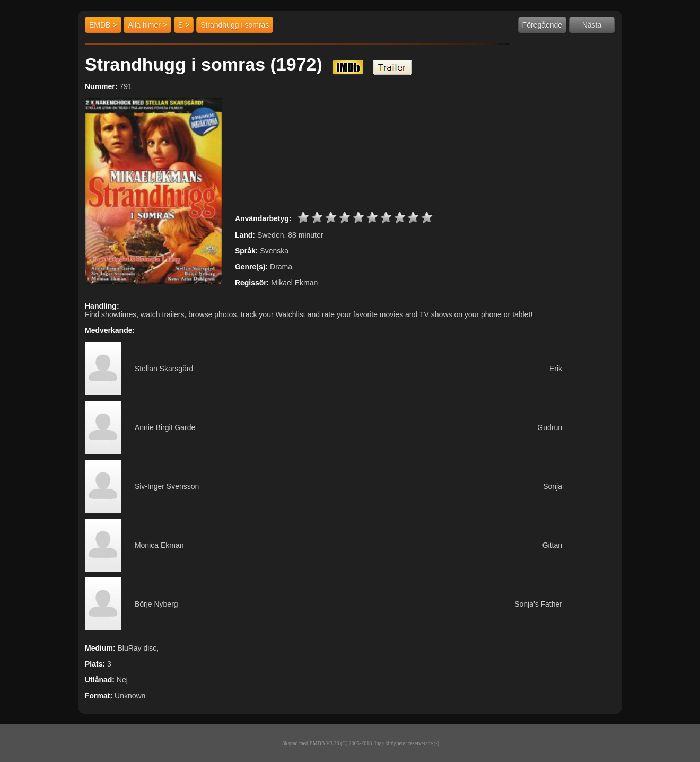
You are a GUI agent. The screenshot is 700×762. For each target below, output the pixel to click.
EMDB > (103, 25)
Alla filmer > (147, 25)
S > (184, 25)
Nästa (592, 25)
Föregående (542, 25)
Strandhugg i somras (235, 25)
